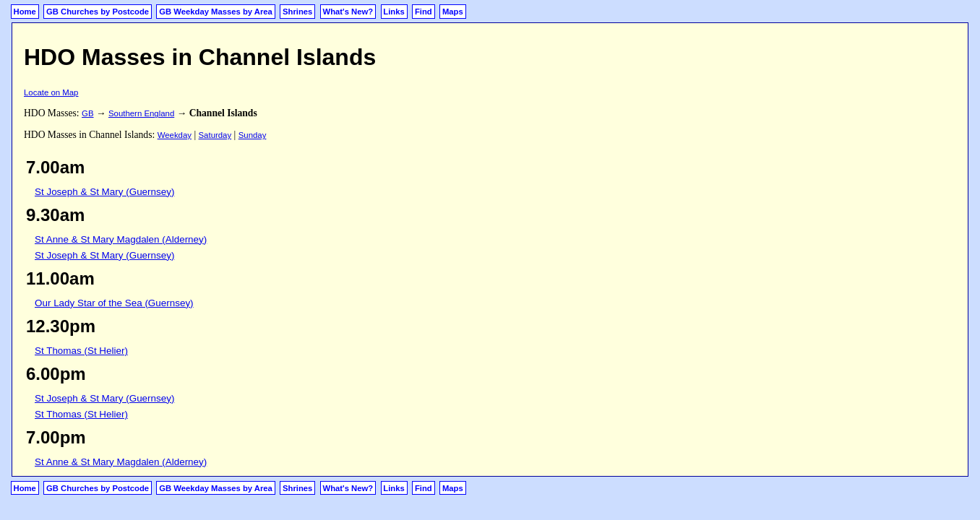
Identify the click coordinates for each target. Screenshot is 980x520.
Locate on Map (51, 92)
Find (424, 12)
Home (25, 12)
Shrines (297, 12)
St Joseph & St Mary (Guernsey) (104, 192)
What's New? (348, 12)
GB (87, 113)
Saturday (215, 135)
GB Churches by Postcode (98, 12)
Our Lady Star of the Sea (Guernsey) (114, 303)
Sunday (253, 135)
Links (394, 12)
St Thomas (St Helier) (81, 351)
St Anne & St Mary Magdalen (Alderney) (121, 239)
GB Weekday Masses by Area (216, 12)
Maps (453, 12)
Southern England (141, 113)
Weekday (175, 135)
